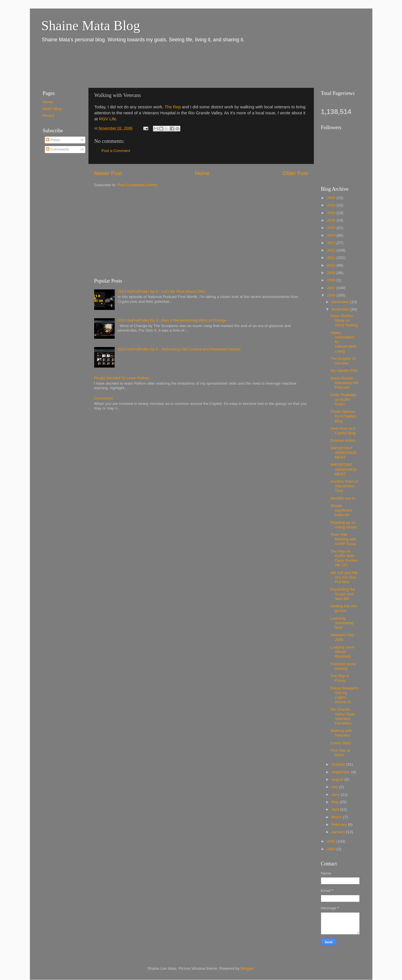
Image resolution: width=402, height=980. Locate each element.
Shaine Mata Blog (91, 26)
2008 (332, 280)
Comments (57, 149)
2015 (332, 228)
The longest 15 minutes (343, 361)
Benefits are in (343, 498)
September (342, 772)
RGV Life (108, 119)
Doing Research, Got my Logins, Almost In (345, 695)
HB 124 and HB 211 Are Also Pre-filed (344, 577)
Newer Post (108, 173)
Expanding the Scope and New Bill (343, 594)
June (336, 795)
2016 (332, 220)
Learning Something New (342, 623)
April (336, 809)
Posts (53, 140)
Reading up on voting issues (344, 525)
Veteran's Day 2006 (342, 637)
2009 (332, 273)
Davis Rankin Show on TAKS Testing (344, 320)
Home (202, 173)
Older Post (295, 173)
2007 (332, 288)
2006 (332, 295)
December (341, 302)
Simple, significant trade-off (341, 510)
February (340, 824)
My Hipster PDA (344, 371)
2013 (332, 243)
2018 (332, 213)
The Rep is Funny (340, 678)
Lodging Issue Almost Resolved (342, 652)
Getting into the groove (344, 608)
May (336, 802)
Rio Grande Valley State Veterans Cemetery (343, 716)
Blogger (247, 968)
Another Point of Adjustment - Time (344, 486)
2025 (332, 198)
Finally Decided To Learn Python (122, 378)
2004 (332, 849)
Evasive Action (343, 440)
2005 (332, 841)
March (337, 817)
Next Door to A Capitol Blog (343, 431)
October (339, 764)
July (336, 787)
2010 (332, 265)
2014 (332, 235)
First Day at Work (340, 753)
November (341, 309)
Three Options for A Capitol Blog (343, 416)
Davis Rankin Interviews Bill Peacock (344, 383)
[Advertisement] (141, 65)
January (339, 832)
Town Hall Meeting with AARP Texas (343, 539)
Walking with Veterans (341, 733)
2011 (332, 258)
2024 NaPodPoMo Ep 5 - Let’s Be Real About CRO (161, 292)
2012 (332, 250)
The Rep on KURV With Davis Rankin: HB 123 (344, 558)
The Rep (173, 107)
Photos (49, 116)
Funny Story (341, 743)
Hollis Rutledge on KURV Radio (343, 399)
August (338, 779)
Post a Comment (116, 151)
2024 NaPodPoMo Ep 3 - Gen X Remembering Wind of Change (172, 320)
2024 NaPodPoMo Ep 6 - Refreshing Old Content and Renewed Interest (179, 349)
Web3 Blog (52, 109)
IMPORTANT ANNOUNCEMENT (344, 453)
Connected (103, 398)
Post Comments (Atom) (138, 185)
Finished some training (343, 666)
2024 (332, 205)
